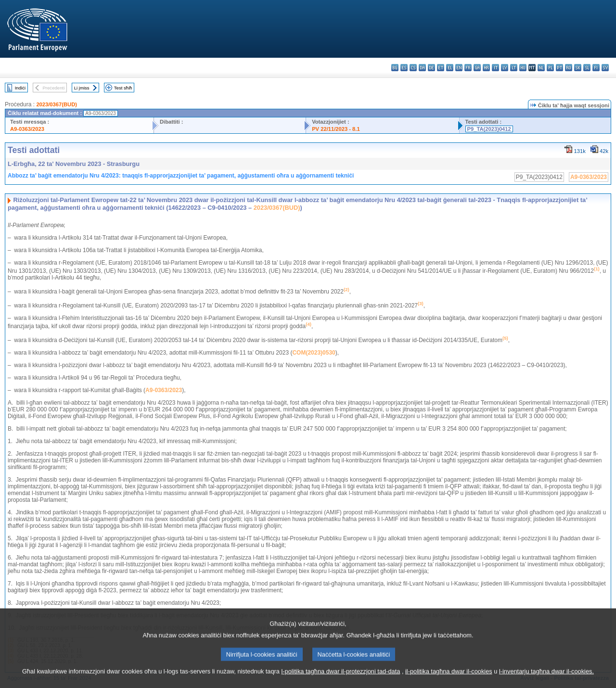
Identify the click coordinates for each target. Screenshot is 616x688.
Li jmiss (82, 88)
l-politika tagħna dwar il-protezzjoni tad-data (340, 677)
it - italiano (495, 68)
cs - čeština (413, 68)
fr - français (468, 68)
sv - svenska (605, 68)
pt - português (559, 68)
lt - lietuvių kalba (514, 68)
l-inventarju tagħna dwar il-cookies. (546, 677)
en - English (459, 68)
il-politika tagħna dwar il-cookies (449, 677)
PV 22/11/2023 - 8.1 (336, 129)
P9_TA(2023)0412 (489, 129)
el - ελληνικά (450, 68)
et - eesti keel (441, 68)
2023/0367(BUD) (57, 104)
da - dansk (422, 68)
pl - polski (550, 68)
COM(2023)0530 (314, 353)
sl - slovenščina (587, 68)
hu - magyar (523, 68)
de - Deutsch (431, 68)
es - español (404, 68)
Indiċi (20, 88)
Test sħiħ (123, 88)
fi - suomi (596, 68)
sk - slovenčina (578, 68)
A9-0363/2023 (27, 129)
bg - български (395, 68)
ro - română (569, 68)
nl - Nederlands (541, 68)
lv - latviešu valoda (505, 68)
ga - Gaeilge (477, 68)
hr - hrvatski (486, 68)
